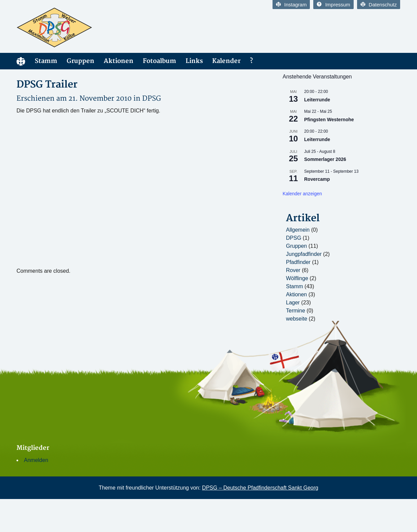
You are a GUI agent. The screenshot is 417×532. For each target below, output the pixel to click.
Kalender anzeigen (302, 194)
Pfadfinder (298, 262)
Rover (293, 270)
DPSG (152, 98)
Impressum (333, 5)
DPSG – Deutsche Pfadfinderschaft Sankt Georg (260, 488)
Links (194, 61)
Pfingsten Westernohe (329, 120)
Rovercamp (317, 179)
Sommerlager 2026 (325, 159)
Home (21, 61)
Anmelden (36, 460)
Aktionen (119, 61)
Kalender (226, 61)
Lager (293, 303)
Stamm (46, 61)
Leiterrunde (317, 100)
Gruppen (81, 61)
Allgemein (298, 230)
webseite (297, 319)
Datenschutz (379, 5)
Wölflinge (297, 278)
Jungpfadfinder (304, 254)
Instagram (291, 5)
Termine (296, 311)
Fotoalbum (159, 61)
